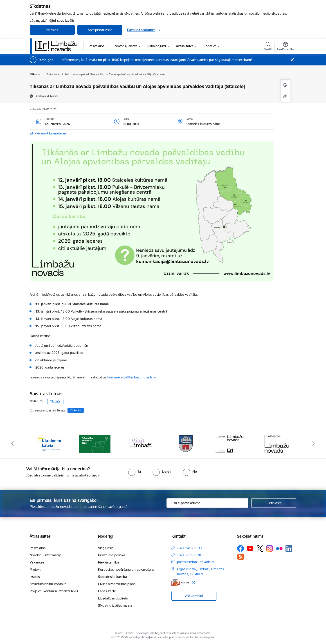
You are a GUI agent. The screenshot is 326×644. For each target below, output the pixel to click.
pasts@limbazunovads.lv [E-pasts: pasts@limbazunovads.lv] (195, 562)
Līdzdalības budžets (113, 598)
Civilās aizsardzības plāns (117, 584)
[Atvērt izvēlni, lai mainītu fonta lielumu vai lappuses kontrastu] (285, 47)
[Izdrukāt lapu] (285, 85)
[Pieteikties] (274, 503)
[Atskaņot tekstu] (47, 96)
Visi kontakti (194, 596)
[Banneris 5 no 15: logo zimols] (231, 443)
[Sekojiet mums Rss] (241, 557)
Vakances (37, 562)
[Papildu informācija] (193, 583)
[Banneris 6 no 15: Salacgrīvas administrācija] (277, 443)
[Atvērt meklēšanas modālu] (268, 47)
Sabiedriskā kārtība (112, 577)
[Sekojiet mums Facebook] (241, 548)
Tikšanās (55, 401)
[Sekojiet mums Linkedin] (289, 548)
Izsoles (35, 577)
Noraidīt (52, 30)
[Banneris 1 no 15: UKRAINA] (49, 443)
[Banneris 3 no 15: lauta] (140, 443)
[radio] (135, 471)
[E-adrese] (180, 583)
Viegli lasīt (105, 548)
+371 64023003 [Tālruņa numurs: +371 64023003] (189, 548)
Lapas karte (107, 591)
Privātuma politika (112, 555)
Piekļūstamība (109, 562)
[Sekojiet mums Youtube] (250, 548)
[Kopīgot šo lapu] (285, 96)
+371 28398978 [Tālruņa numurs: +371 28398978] (189, 555)
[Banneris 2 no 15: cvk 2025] (95, 443)
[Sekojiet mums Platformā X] (260, 548)
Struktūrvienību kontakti (48, 584)
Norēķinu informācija (46, 555)
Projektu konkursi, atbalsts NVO (54, 591)
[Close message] (292, 60)
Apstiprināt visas (100, 30)
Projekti (35, 569)
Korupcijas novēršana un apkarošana (126, 569)
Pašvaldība (38, 548)
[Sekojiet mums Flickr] (279, 548)
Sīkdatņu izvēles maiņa (115, 605)
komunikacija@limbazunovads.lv (132, 377)
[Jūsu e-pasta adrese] (208, 503)
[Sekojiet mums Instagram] (270, 549)
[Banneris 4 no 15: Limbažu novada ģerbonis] (186, 443)
